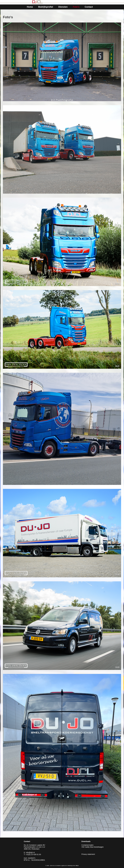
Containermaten (88, 845)
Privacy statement (88, 854)
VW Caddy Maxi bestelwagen (93, 847)
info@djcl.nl (30, 853)
